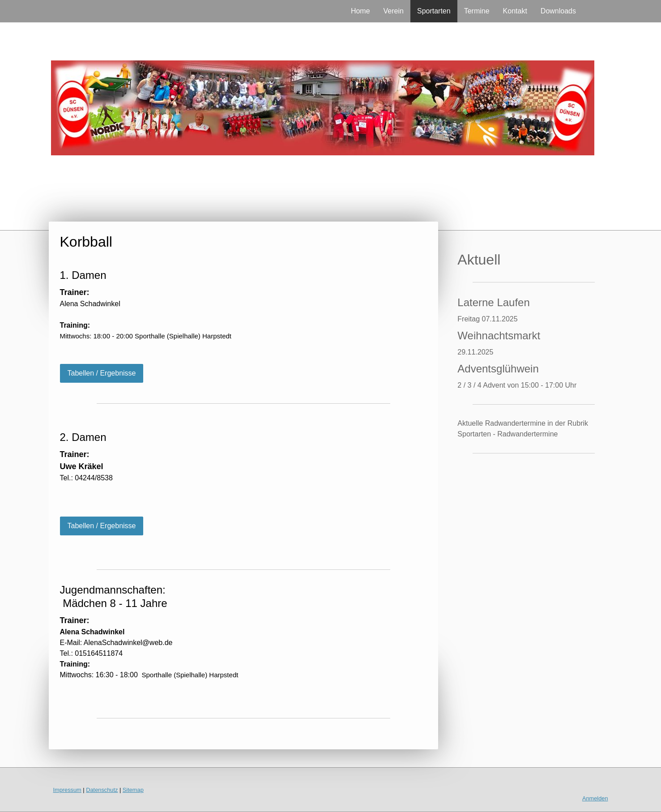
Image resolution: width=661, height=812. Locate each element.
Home (360, 11)
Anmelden (595, 798)
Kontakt (515, 11)
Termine (477, 11)
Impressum (67, 790)
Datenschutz (102, 790)
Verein (394, 11)
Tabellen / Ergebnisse (102, 373)
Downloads (558, 11)
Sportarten (434, 11)
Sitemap (133, 790)
